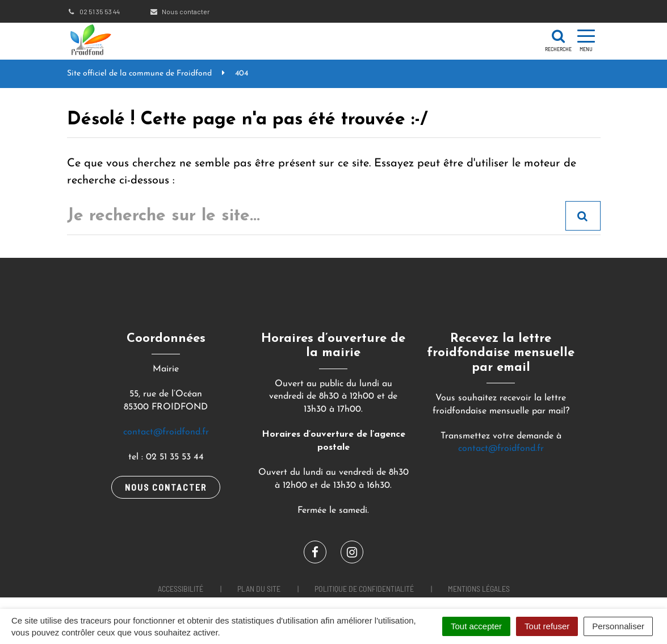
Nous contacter (180, 11)
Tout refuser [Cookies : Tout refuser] (547, 626)
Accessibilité (181, 589)
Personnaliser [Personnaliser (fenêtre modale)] (618, 626)
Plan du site (259, 589)
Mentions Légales (479, 589)
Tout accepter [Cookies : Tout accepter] (476, 626)
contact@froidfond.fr (166, 432)
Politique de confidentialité (364, 589)
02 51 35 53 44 (93, 11)
